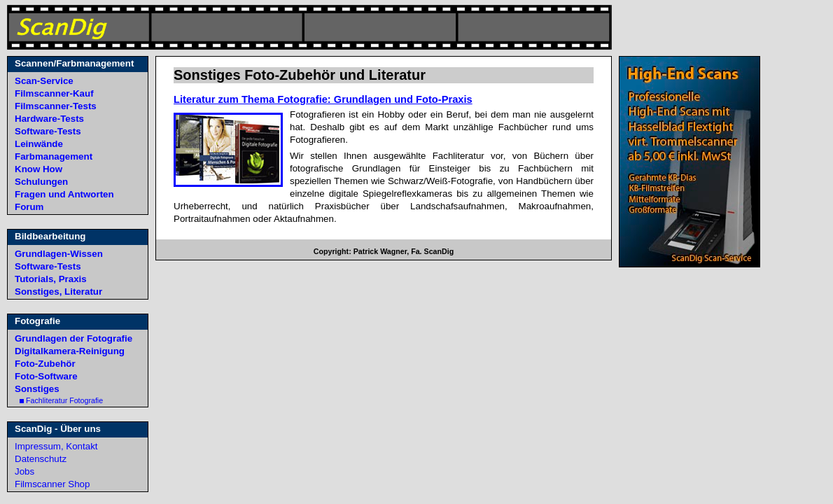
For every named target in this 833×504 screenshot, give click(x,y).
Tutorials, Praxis (51, 279)
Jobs (24, 471)
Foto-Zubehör (45, 364)
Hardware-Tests (49, 119)
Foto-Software (46, 376)
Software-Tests (48, 131)
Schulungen (41, 182)
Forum (29, 207)
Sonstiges (37, 389)
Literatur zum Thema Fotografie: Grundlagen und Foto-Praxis (323, 99)
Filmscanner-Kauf (54, 93)
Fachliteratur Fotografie (61, 400)
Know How (38, 169)
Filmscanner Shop (52, 484)
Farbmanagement (54, 156)
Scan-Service (44, 81)
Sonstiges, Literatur (58, 292)
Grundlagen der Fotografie (73, 338)
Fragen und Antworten (64, 194)
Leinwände (39, 144)
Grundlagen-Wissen (59, 254)
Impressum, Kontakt (56, 446)
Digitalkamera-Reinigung (70, 351)
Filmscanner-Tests (56, 106)
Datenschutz (41, 459)
